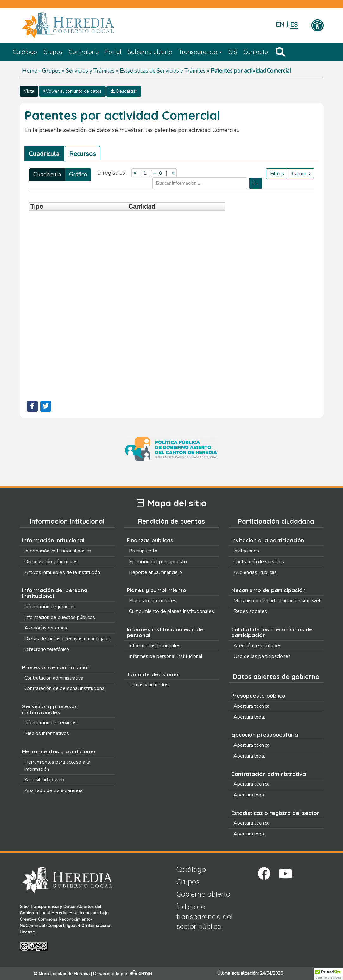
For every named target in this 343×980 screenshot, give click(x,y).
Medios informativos (47, 733)
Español (294, 25)
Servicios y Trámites (90, 71)
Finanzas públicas (150, 540)
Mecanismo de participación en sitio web (278, 601)
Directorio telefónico (47, 649)
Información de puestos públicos (60, 617)
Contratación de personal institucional (65, 688)
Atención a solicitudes (257, 646)
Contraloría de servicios (259, 562)
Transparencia (200, 52)
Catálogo (25, 52)
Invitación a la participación (268, 540)
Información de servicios (51, 723)
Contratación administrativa (54, 678)
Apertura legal (249, 717)
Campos (301, 174)
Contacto (256, 52)
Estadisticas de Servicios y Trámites (163, 71)
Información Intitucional (53, 540)
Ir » (256, 183)
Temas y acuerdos (149, 685)
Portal (113, 52)
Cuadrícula (47, 174)
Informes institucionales (155, 646)
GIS (233, 52)
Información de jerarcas (50, 607)
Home (30, 71)
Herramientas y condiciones (59, 751)
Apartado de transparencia (54, 790)
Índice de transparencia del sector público (204, 917)
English (280, 25)
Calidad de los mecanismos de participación (272, 632)
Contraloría (84, 52)
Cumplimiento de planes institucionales (171, 611)
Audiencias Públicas (255, 572)
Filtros (277, 174)
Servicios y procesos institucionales (50, 709)
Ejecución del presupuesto (158, 562)
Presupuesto (143, 551)
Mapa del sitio (171, 503)
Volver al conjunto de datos (72, 91)
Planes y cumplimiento (156, 590)
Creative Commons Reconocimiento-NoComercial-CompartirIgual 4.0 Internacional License (66, 926)
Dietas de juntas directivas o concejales (68, 639)
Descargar (124, 91)
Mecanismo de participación (268, 590)
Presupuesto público (258, 696)
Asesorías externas (46, 628)
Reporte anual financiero (156, 572)
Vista (29, 91)
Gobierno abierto (150, 52)
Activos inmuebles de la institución (62, 572)
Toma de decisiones (153, 674)
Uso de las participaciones (262, 656)
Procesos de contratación (56, 667)
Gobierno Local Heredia (43, 913)
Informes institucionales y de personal (165, 632)
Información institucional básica (58, 551)
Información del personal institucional (55, 593)
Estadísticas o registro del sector (275, 813)
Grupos (53, 52)
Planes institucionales (153, 601)
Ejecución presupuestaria (265, 735)
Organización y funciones (51, 562)
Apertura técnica (251, 706)
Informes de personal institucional (166, 656)
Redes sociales (250, 611)
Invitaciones (246, 551)
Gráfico (78, 174)
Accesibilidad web (44, 780)
